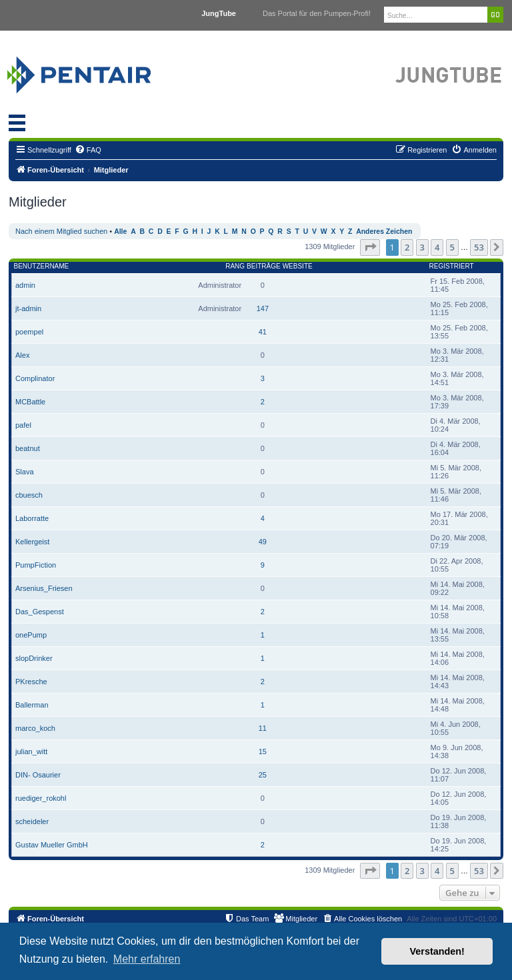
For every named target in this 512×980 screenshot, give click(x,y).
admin (25, 285)
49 (263, 542)
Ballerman (32, 705)
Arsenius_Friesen (44, 588)
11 (263, 728)
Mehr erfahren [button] (147, 959)
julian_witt (31, 751)
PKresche (31, 682)
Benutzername (42, 266)
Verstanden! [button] (437, 951)
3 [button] (422, 247)
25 (263, 775)
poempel (29, 332)
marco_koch (35, 728)
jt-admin (28, 308)
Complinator (35, 378)
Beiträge (264, 266)
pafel (23, 425)
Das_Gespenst (40, 612)
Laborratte (32, 518)
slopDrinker (34, 658)
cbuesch (29, 495)
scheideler (32, 821)
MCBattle (30, 402)
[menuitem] (88, 150)
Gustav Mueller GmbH (52, 845)
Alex (22, 355)
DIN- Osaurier (38, 775)
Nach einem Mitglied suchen (61, 231)
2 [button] (407, 247)
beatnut (28, 448)
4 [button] (437, 247)
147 (263, 308)
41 (263, 332)
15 (263, 751)
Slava (25, 472)
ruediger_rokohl (41, 798)
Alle (120, 232)
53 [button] (479, 247)
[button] (370, 247)
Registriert (452, 266)
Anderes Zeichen (384, 232)
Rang (235, 266)
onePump (31, 635)
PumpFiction (36, 565)
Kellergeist (32, 542)
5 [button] (452, 247)
